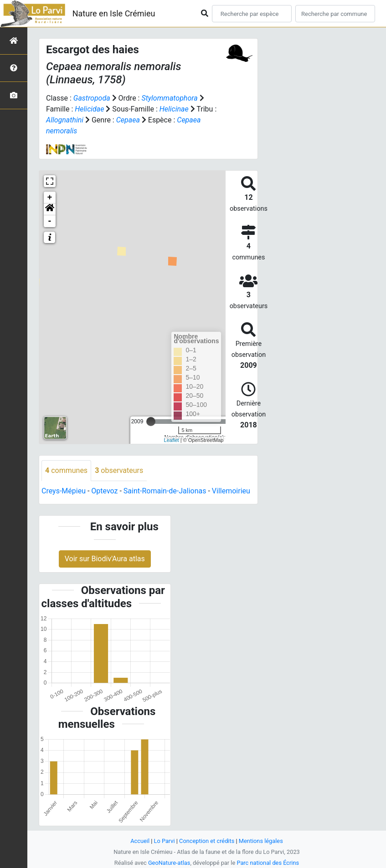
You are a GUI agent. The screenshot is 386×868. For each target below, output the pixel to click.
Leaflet (172, 440)
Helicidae (89, 109)
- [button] (50, 221)
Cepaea (128, 120)
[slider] (151, 421)
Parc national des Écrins (268, 863)
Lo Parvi (165, 841)
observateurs (119, 470)
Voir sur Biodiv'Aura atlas (105, 559)
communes (66, 470)
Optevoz (104, 491)
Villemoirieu (231, 491)
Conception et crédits (207, 841)
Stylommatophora (169, 98)
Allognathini (65, 120)
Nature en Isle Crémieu (114, 13)
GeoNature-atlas (169, 863)
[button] (50, 209)
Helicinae (174, 109)
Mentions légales (261, 841)
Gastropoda (92, 98)
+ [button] (50, 198)
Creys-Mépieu (64, 491)
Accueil (140, 841)
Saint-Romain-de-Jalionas (165, 491)
